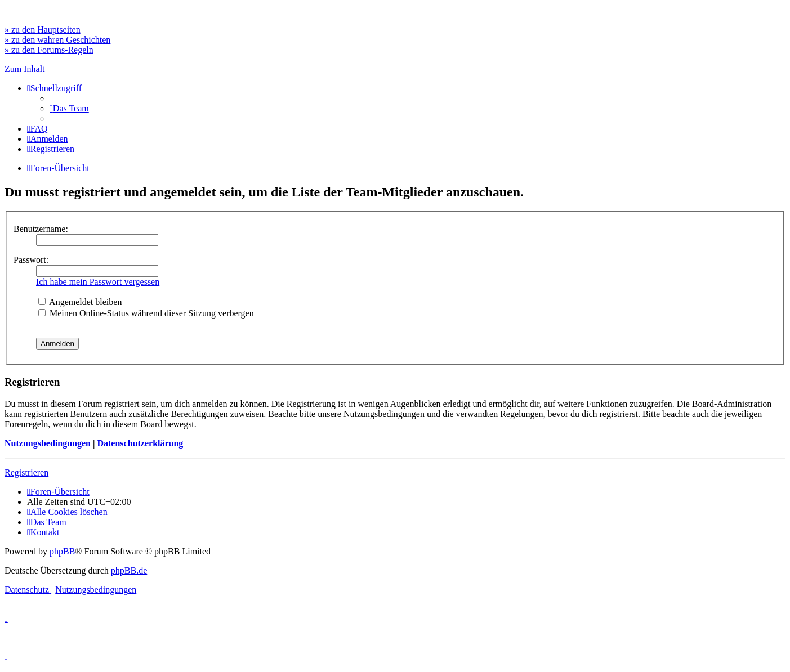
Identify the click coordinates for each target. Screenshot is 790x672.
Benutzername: (41, 229)
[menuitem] (69, 108)
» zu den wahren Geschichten (57, 40)
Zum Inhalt (25, 69)
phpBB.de (129, 570)
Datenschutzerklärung (140, 443)
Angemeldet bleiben (80, 302)
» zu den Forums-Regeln (49, 50)
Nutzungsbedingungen (48, 443)
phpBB (62, 551)
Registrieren (26, 472)
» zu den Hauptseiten (43, 30)
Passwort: (31, 260)
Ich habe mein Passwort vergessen (98, 282)
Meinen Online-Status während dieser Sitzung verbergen (146, 313)
